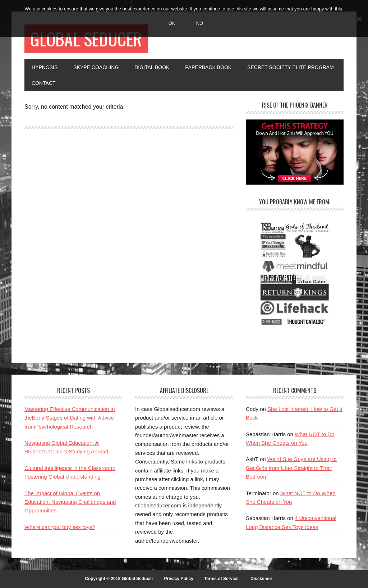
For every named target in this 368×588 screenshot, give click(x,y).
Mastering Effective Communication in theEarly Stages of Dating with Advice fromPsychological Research (70, 418)
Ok (172, 23)
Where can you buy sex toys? (60, 527)
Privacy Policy (178, 579)
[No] (359, 19)
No (200, 23)
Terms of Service (221, 579)
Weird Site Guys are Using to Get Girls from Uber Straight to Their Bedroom (291, 468)
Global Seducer (86, 39)
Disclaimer (261, 579)
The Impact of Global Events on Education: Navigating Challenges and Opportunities (70, 502)
